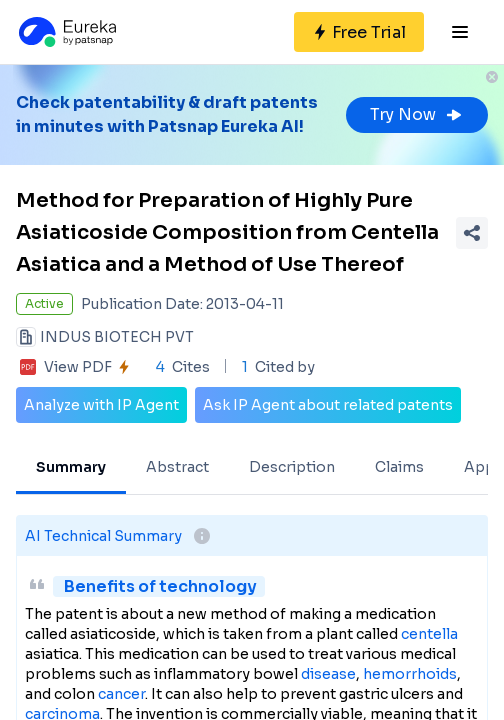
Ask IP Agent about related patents (328, 405)
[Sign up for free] (359, 32)
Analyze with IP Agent (101, 405)
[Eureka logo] (66, 32)
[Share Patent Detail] (472, 233)
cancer (121, 694)
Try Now (417, 114)
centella (429, 634)
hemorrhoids (410, 674)
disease (328, 674)
